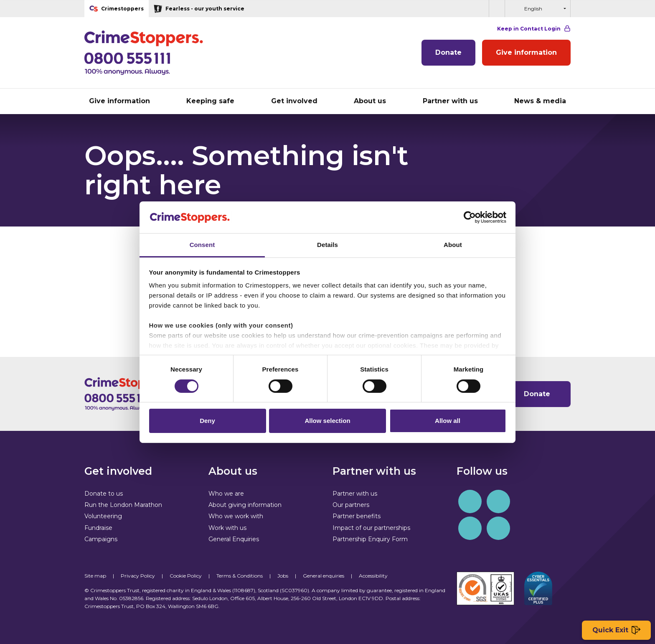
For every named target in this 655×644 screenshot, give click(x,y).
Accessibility (373, 576)
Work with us (227, 528)
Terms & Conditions (240, 576)
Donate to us (104, 494)
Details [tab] (327, 245)
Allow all (448, 421)
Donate (448, 52)
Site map (95, 576)
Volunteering (103, 516)
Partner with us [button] (450, 101)
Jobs (283, 576)
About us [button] (370, 101)
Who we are (226, 494)
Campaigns (101, 539)
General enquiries (324, 576)
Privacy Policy (138, 576)
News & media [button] (540, 101)
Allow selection (327, 421)
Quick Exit (616, 630)
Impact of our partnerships (371, 528)
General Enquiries (234, 539)
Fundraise (98, 528)
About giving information (245, 505)
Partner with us (355, 494)
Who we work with (236, 516)
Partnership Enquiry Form (370, 539)
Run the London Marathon (123, 505)
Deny (207, 421)
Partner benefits (357, 516)
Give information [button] (119, 101)
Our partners (351, 505)
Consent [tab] (202, 245)
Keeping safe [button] (210, 101)
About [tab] (453, 245)
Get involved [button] (294, 101)
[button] (497, 9)
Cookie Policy (186, 576)
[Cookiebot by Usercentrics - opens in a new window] (470, 217)
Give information (526, 52)
